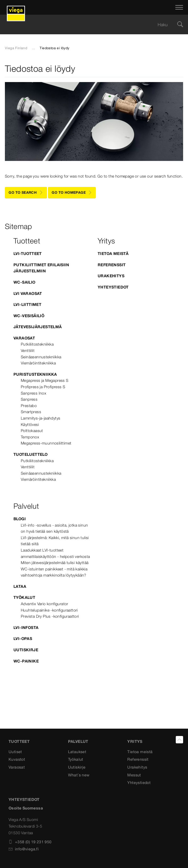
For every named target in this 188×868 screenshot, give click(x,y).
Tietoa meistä (113, 253)
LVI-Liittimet (27, 304)
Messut (134, 775)
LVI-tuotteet (28, 253)
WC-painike (26, 661)
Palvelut (78, 741)
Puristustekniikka (35, 374)
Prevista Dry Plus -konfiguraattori (50, 616)
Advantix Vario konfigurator (45, 604)
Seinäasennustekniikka (41, 357)
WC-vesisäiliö (29, 316)
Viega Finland (16, 48)
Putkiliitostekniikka (37, 344)
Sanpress (29, 399)
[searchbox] (90, 25)
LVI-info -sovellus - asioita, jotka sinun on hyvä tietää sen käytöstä (54, 528)
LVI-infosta (26, 627)
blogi (20, 519)
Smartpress (31, 412)
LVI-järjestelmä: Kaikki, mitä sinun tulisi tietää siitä (55, 541)
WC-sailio (24, 282)
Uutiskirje (26, 650)
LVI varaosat (28, 293)
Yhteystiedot (113, 287)
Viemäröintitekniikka (38, 363)
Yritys (135, 741)
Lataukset (77, 752)
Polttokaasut (32, 431)
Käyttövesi (30, 424)
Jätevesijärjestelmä (38, 327)
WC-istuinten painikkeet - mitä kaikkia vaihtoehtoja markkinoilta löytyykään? (54, 572)
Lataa (20, 586)
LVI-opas (23, 639)
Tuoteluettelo (30, 454)
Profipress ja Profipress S (43, 387)
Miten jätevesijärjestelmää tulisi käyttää (55, 563)
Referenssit (112, 265)
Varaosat (24, 338)
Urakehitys (111, 276)
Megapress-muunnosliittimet (46, 443)
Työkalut (24, 597)
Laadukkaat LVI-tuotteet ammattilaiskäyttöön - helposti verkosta (55, 553)
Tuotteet (19, 741)
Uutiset (15, 752)
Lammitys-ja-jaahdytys (41, 418)
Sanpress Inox (34, 393)
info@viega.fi (24, 849)
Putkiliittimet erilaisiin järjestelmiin (41, 268)
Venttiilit (28, 350)
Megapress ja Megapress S (45, 380)
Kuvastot (17, 759)
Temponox (30, 437)
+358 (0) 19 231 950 (30, 842)
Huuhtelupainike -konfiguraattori (49, 610)
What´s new (79, 775)
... (33, 48)
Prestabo (29, 406)
